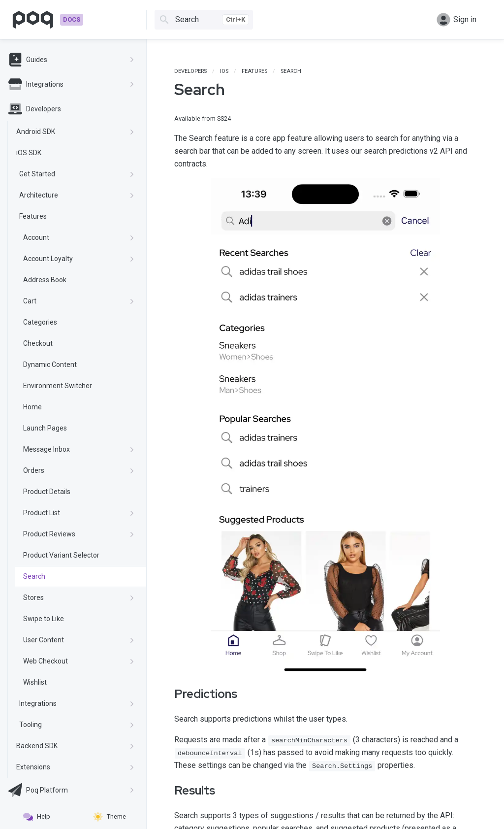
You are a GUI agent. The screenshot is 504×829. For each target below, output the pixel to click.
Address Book (45, 280)
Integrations (71, 84)
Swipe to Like (44, 619)
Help (37, 817)
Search (34, 576)
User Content (79, 640)
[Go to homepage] (47, 20)
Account (79, 237)
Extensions (75, 767)
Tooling (77, 725)
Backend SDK (75, 746)
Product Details (47, 492)
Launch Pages (45, 428)
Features (33, 216)
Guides (71, 60)
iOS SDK (29, 153)
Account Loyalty (79, 259)
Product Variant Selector (61, 555)
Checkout (38, 343)
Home (32, 407)
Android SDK (75, 132)
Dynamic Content (50, 365)
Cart (79, 301)
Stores (79, 597)
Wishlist (35, 682)
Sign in (457, 20)
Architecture (77, 195)
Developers (35, 109)
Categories (40, 322)
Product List (79, 513)
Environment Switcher (58, 386)
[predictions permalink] (167, 694)
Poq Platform (71, 790)
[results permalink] (167, 791)
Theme (110, 817)
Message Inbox (79, 449)
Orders (79, 470)
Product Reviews (79, 534)
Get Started (77, 174)
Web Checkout (79, 661)
